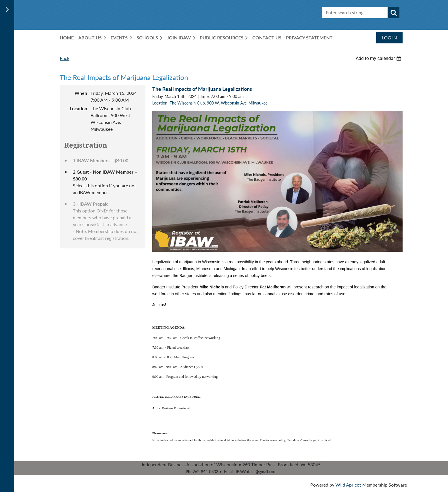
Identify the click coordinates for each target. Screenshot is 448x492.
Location (78, 108)
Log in (389, 38)
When (81, 93)
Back (65, 58)
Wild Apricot (348, 485)
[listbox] (379, 58)
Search (394, 13)
